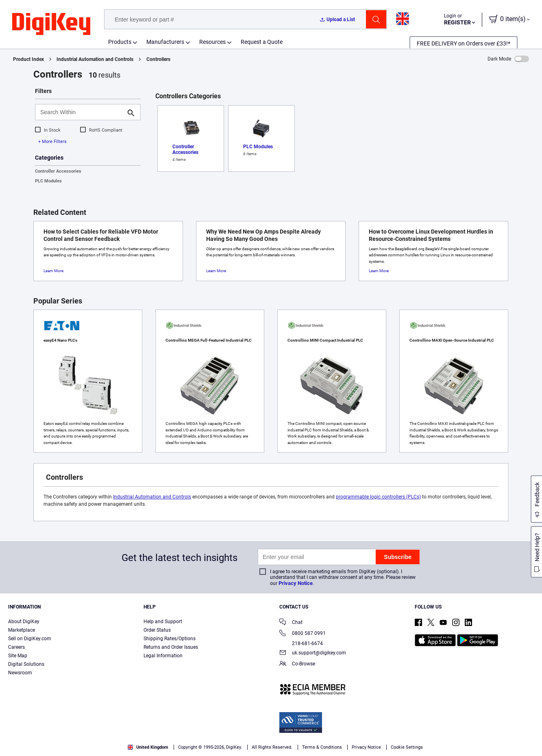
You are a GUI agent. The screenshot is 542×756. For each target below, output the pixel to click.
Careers (16, 647)
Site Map (18, 656)
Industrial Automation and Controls (95, 59)
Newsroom (20, 673)
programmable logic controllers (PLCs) (378, 497)
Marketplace (22, 630)
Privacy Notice (296, 583)
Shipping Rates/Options (170, 639)
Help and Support (163, 622)
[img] (51, 24)
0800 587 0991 (303, 634)
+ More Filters (52, 142)
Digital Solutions (26, 664)
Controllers (158, 59)
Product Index (28, 59)
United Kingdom (148, 747)
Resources (212, 42)
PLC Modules (48, 181)
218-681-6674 (301, 643)
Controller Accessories (58, 171)
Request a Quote (262, 42)
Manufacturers (165, 42)
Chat (291, 623)
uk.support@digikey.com (313, 653)
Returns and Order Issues (171, 647)
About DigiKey (24, 622)
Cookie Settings (407, 747)
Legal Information (163, 656)
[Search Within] (81, 112)
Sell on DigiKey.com (30, 639)
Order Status (157, 630)
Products (120, 42)
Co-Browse (297, 664)
